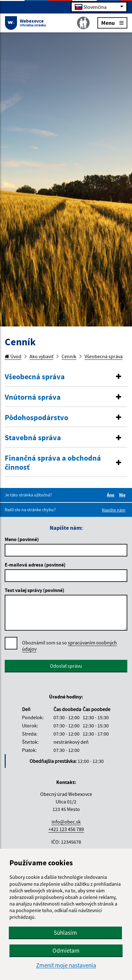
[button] (66, 377)
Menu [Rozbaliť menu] (112, 22)
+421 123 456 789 (66, 829)
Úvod (13, 356)
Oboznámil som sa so (69, 646)
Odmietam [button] (66, 950)
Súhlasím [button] (65, 933)
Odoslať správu (66, 666)
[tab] (66, 377)
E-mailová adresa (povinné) (35, 565)
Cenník (69, 356)
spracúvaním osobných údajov (69, 646)
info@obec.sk (66, 822)
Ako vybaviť (41, 356)
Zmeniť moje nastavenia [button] (66, 965)
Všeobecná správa (104, 356)
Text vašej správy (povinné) (35, 590)
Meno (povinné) (22, 539)
